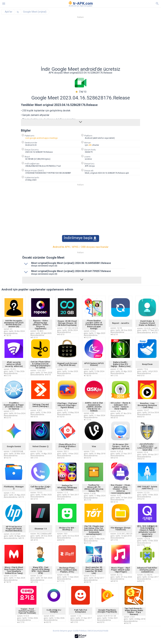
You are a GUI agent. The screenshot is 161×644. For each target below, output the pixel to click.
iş (18, 12)
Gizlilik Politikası (80, 631)
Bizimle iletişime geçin (63, 631)
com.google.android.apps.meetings (41, 138)
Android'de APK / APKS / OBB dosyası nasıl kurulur (81, 247)
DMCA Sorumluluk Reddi (98, 631)
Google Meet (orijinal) (35, 12)
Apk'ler (9, 12)
